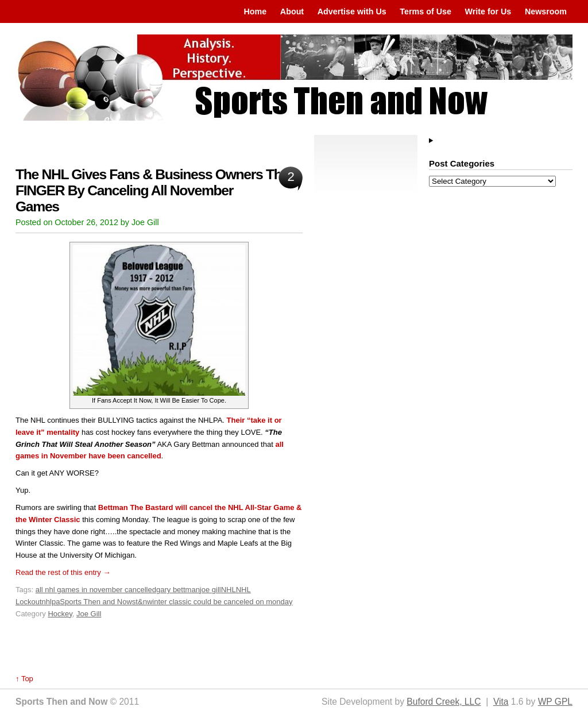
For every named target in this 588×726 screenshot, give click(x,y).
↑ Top (24, 679)
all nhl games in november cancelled (96, 590)
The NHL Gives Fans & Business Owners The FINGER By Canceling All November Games (152, 190)
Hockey (60, 614)
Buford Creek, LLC (444, 702)
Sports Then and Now (96, 602)
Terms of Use (425, 11)
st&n (140, 602)
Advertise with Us (352, 11)
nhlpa (51, 602)
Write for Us (488, 11)
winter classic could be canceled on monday (220, 602)
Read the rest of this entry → (63, 572)
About (292, 11)
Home (255, 11)
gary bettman (178, 590)
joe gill (210, 590)
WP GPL (555, 702)
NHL (229, 590)
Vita (501, 702)
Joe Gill (89, 614)
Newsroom (546, 11)
